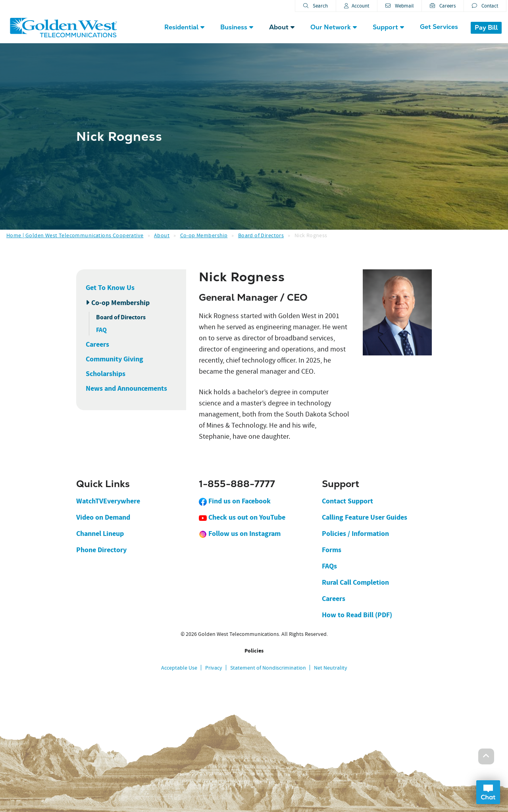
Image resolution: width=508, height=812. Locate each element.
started (252, 316)
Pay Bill (486, 28)
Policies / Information (355, 534)
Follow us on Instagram (240, 534)
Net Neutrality (331, 668)
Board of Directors (261, 235)
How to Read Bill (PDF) (357, 615)
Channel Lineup (100, 534)
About (162, 235)
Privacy (214, 668)
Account (357, 6)
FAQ (101, 330)
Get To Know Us (110, 288)
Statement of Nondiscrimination (268, 668)
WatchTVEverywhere (108, 501)
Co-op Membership (204, 235)
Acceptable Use (179, 668)
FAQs (329, 566)
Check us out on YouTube (242, 517)
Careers (443, 6)
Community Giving (114, 359)
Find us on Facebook (235, 501)
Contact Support (347, 501)
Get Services (439, 27)
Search (316, 6)
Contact (485, 6)
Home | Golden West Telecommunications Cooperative (75, 235)
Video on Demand (103, 517)
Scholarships (106, 374)
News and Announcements (126, 388)
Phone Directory (101, 550)
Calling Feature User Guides (365, 517)
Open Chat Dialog (488, 792)
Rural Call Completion (355, 582)
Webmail (399, 6)
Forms (332, 550)
